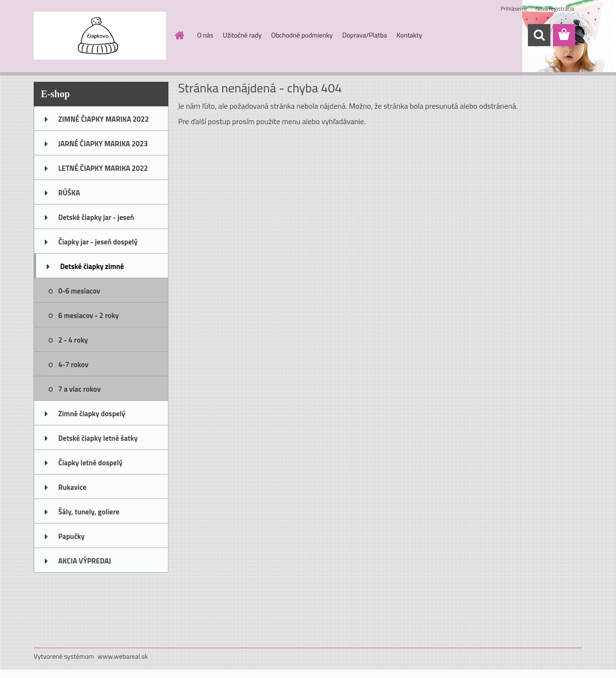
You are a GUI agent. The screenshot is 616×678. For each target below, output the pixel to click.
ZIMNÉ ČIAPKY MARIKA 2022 (103, 119)
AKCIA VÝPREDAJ (84, 561)
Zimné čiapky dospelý (92, 414)
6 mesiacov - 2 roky (89, 315)
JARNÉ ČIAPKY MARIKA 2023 (103, 144)
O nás (205, 35)
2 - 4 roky (73, 340)
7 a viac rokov (79, 389)
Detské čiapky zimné (92, 266)
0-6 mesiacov (79, 291)
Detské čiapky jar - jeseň (96, 217)
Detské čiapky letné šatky (98, 438)
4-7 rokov (73, 365)
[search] (539, 35)
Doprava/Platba (365, 35)
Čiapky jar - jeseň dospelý (98, 242)
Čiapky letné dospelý (90, 463)
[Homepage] (179, 35)
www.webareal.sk (123, 656)
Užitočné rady (242, 35)
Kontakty (409, 35)
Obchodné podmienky (302, 35)
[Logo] (100, 36)
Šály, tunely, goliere (89, 512)
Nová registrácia (555, 8)
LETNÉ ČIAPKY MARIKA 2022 (103, 168)
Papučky (71, 536)
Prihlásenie (514, 8)
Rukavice (72, 487)
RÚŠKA (69, 193)
